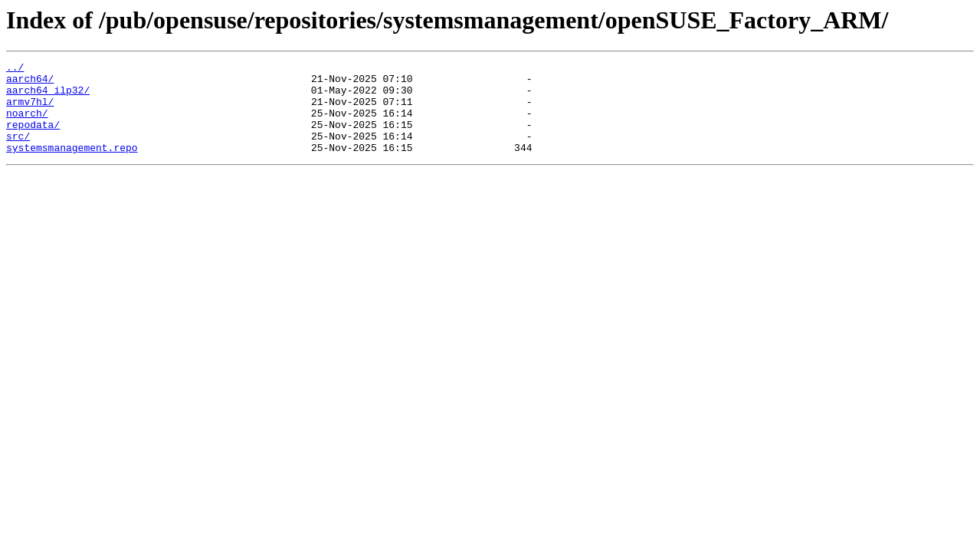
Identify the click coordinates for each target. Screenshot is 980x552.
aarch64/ (30, 83)
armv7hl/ (30, 110)
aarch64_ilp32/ (48, 97)
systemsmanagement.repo (72, 166)
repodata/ (33, 138)
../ (15, 69)
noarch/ (27, 124)
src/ (18, 152)
